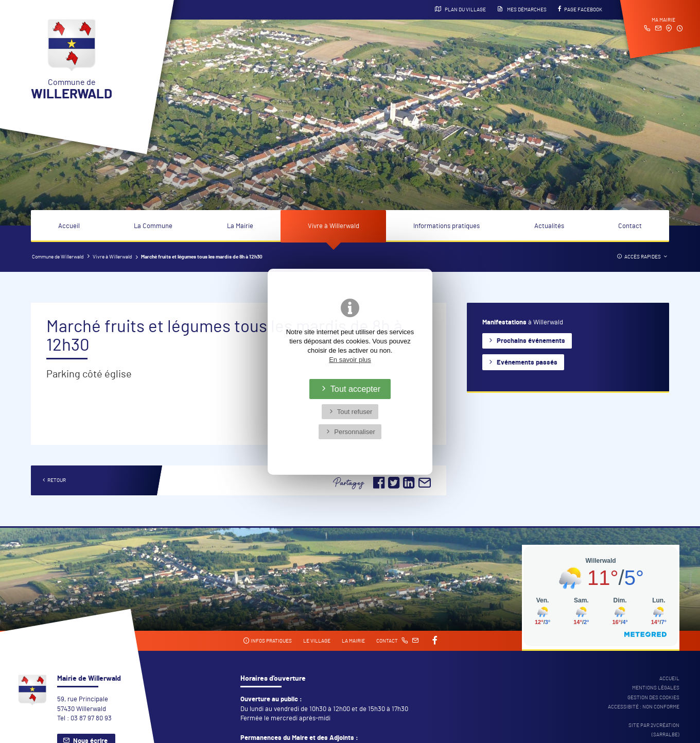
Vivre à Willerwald (334, 226)
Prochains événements (531, 341)
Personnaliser (355, 432)
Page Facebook (580, 9)
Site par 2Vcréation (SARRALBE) (654, 730)
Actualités (549, 226)
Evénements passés (527, 363)
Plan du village (460, 9)
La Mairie (240, 226)
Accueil (69, 226)
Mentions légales (656, 688)
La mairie (353, 641)
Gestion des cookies (653, 698)
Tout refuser (355, 412)
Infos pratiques (267, 641)
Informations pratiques (447, 226)
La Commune (153, 226)
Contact (630, 226)
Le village (317, 641)
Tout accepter (356, 389)
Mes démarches (522, 9)
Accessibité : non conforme (644, 707)
